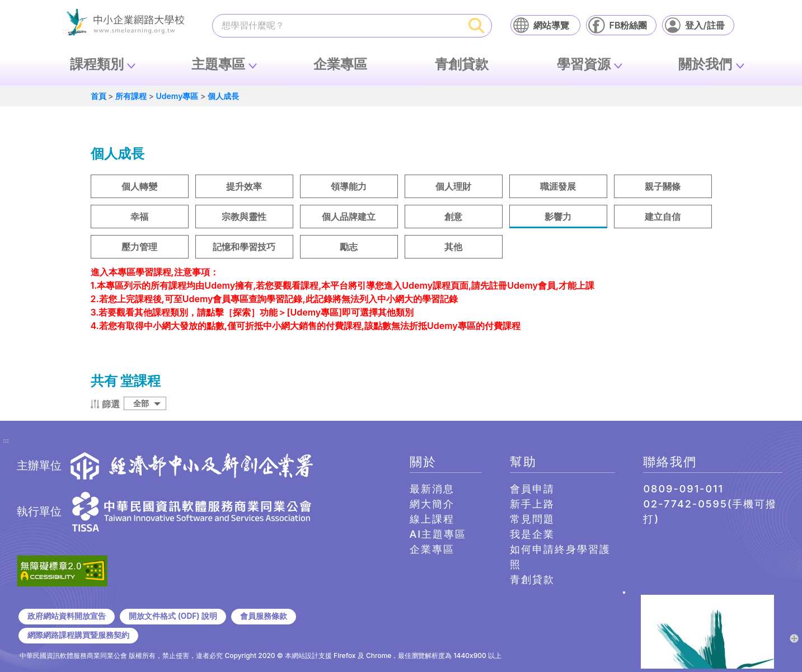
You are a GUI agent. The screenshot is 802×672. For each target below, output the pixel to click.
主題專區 (218, 64)
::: (6, 441)
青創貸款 (462, 64)
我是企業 (532, 534)
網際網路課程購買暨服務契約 (78, 635)
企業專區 (340, 64)
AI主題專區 (438, 534)
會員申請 (532, 489)
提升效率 (244, 186)
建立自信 (663, 217)
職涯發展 (558, 186)
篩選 (111, 404)
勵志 (349, 247)
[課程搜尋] (337, 25)
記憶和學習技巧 (244, 247)
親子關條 (663, 186)
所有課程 (131, 96)
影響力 (558, 217)
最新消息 (432, 489)
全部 (141, 403)
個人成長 (223, 96)
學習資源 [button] (584, 64)
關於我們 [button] (705, 64)
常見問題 (532, 519)
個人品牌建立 (349, 217)
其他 (453, 247)
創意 (453, 217)
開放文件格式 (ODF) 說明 (173, 616)
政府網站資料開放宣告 (67, 616)
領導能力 (349, 186)
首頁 (99, 96)
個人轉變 (139, 186)
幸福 (139, 217)
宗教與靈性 (244, 217)
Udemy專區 (177, 96)
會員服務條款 (264, 616)
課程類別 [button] (97, 64)
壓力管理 (139, 247)
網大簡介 (432, 504)
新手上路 (532, 504)
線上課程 (432, 519)
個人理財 (453, 186)
